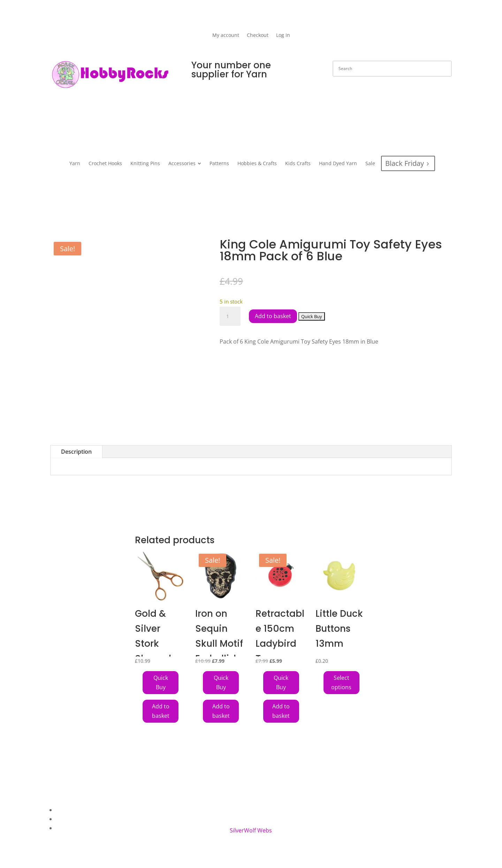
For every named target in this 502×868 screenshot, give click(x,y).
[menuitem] (75, 163)
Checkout (258, 36)
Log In (283, 36)
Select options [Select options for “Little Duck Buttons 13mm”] (341, 682)
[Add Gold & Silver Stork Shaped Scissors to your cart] (161, 683)
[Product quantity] (230, 316)
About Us (68, 810)
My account (226, 36)
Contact (66, 819)
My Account (71, 828)
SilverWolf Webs (251, 830)
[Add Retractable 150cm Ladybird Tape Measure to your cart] (281, 683)
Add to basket (273, 316)
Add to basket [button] (161, 711)
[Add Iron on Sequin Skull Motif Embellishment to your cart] (221, 683)
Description (76, 452)
